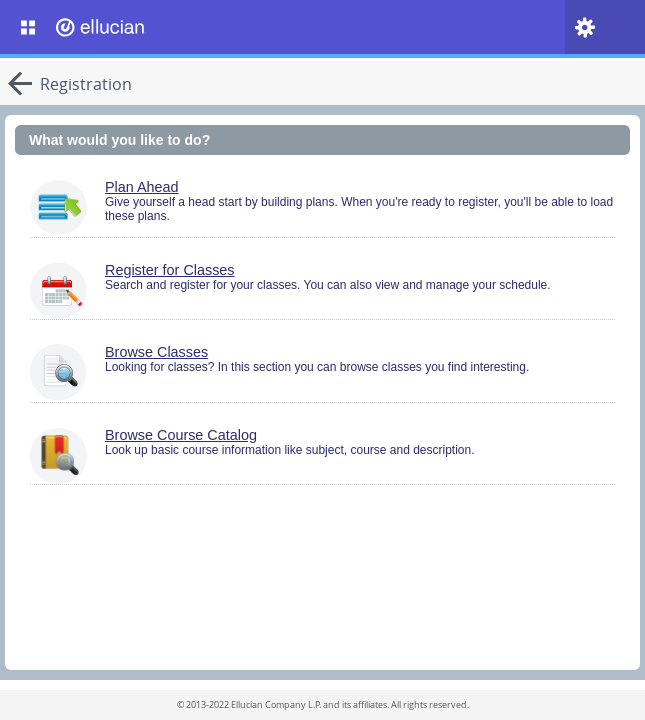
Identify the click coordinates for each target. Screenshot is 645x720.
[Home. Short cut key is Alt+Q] (144, 27)
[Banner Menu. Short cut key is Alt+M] (28, 27)
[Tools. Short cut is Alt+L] (585, 27)
